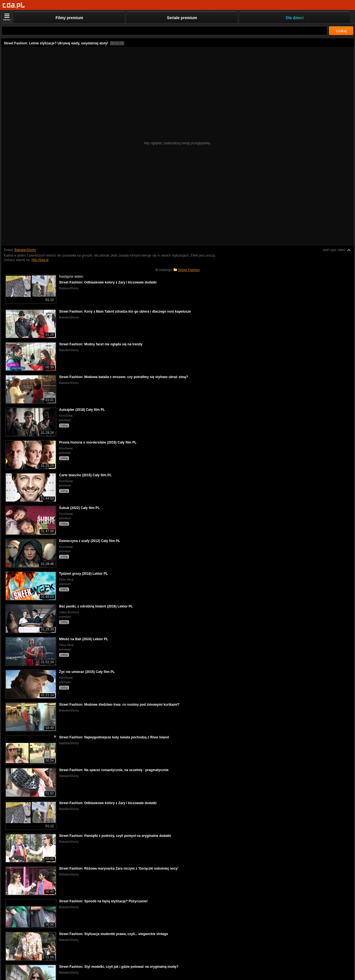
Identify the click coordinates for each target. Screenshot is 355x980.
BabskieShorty (25, 250)
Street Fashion (189, 270)
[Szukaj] (164, 31)
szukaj (341, 31)
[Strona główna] (14, 5)
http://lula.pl (40, 260)
